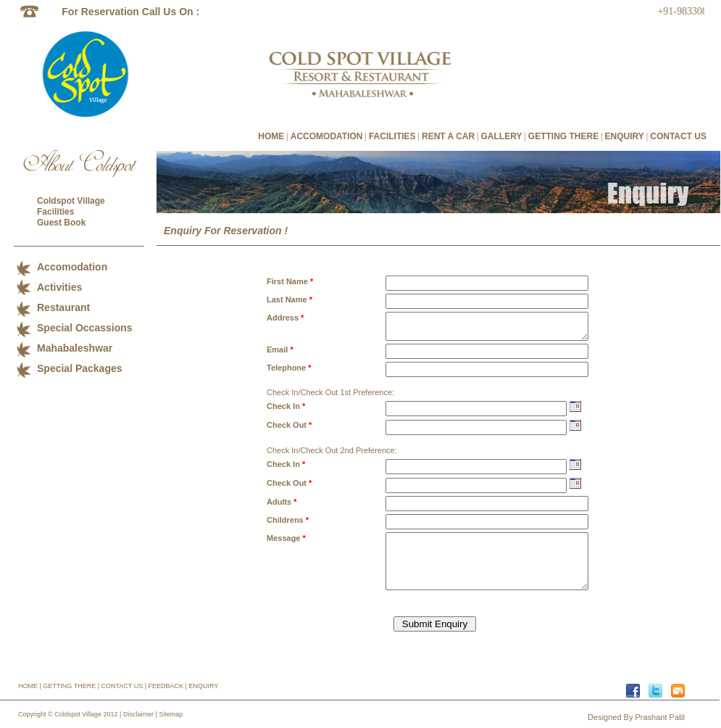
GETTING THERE (563, 136)
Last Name (289, 299)
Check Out (289, 425)
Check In (286, 406)
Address (285, 318)
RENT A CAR (448, 136)
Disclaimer (138, 714)
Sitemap (171, 714)
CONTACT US (678, 136)
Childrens (288, 520)
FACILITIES (392, 136)
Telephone (289, 368)
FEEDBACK (166, 686)
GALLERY (502, 136)
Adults (282, 502)
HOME (271, 136)
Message (286, 538)
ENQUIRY (625, 136)
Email (280, 349)
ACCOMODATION (327, 136)
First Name (290, 281)
